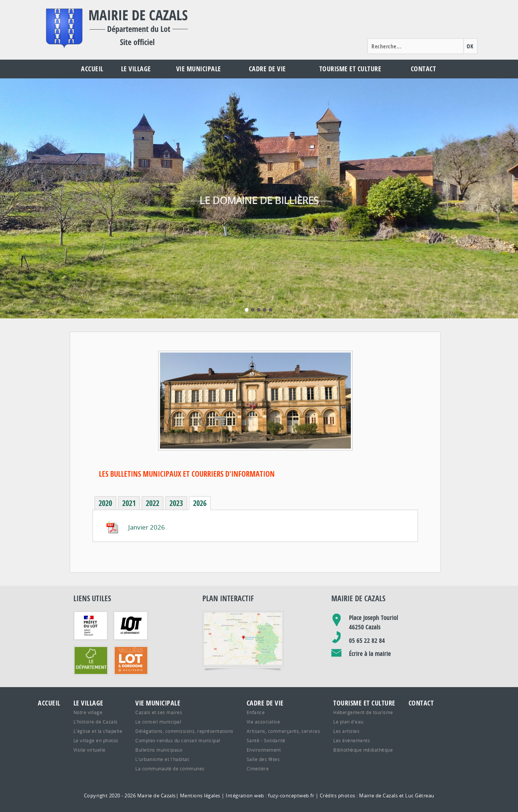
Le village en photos (96, 740)
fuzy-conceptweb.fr (291, 795)
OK (470, 46)
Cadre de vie (267, 69)
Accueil (92, 69)
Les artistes (346, 731)
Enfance (256, 712)
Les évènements (352, 740)
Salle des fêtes (263, 759)
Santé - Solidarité (266, 740)
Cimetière (258, 768)
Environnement (264, 750)
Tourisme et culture (350, 69)
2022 (153, 503)
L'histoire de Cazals (96, 722)
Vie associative (263, 722)
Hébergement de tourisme (363, 712)
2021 (129, 503)
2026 (200, 503)
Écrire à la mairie (370, 654)
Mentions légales (200, 795)
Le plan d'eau (348, 722)
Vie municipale (199, 69)
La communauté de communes (170, 768)
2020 (105, 503)
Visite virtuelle (90, 750)
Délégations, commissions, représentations (184, 731)
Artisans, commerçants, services (284, 731)
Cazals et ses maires (159, 712)
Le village (136, 69)
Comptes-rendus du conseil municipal (178, 740)
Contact (424, 69)
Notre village (88, 712)
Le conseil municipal (158, 722)
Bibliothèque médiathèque (363, 750)
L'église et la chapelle (98, 731)
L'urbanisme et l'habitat (162, 759)
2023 (176, 503)
